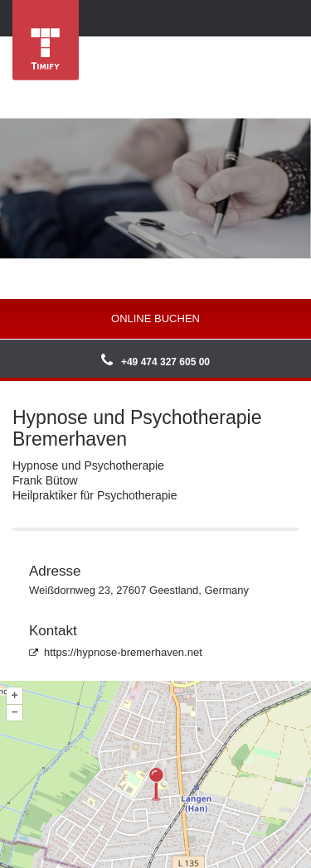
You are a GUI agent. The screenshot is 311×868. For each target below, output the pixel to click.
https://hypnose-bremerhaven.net (116, 652)
